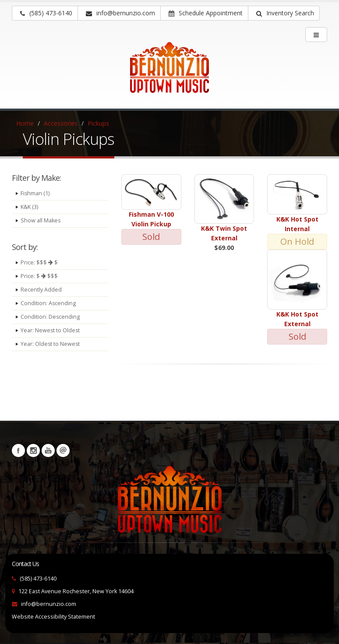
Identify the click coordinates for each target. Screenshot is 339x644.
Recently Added (41, 290)
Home (25, 123)
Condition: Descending (50, 317)
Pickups (98, 123)
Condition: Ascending (48, 303)
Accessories (61, 123)
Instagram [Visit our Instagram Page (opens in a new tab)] (33, 450)
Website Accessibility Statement (53, 617)
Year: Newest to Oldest (51, 330)
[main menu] (316, 35)
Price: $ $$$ (39, 276)
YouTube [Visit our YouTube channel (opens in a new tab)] (48, 450)
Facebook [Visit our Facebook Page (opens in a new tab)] (18, 450)
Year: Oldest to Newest (51, 344)
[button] (284, 13)
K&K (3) (29, 207)
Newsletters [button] (63, 450)
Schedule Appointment (206, 13)
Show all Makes (41, 220)
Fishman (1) (35, 193)
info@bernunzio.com (49, 604)
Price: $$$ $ (39, 262)
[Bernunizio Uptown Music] (169, 74)
